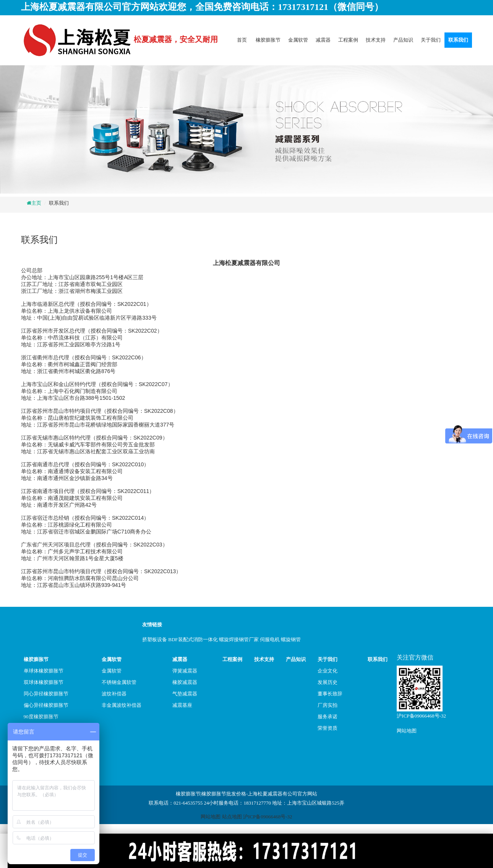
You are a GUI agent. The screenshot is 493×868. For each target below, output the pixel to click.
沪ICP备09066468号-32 (421, 716)
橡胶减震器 (185, 682)
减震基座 (182, 705)
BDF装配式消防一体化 (193, 639)
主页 (36, 203)
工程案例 (348, 40)
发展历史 (328, 682)
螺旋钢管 (291, 639)
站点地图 (232, 817)
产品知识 (403, 40)
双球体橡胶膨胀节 (44, 682)
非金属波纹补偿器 (122, 705)
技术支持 (376, 40)
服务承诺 (328, 717)
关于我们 (431, 40)
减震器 (323, 40)
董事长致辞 (330, 694)
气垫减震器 (185, 694)
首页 (242, 40)
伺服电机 (270, 639)
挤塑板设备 (155, 639)
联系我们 (458, 40)
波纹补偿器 (114, 694)
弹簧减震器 (185, 671)
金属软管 (298, 40)
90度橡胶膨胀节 (41, 717)
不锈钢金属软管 (119, 682)
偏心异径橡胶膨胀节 (46, 705)
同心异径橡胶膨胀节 (46, 694)
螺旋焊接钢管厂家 (239, 639)
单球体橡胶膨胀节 (44, 671)
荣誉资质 (328, 728)
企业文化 (328, 671)
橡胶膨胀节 (268, 40)
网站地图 (407, 731)
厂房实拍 (328, 705)
